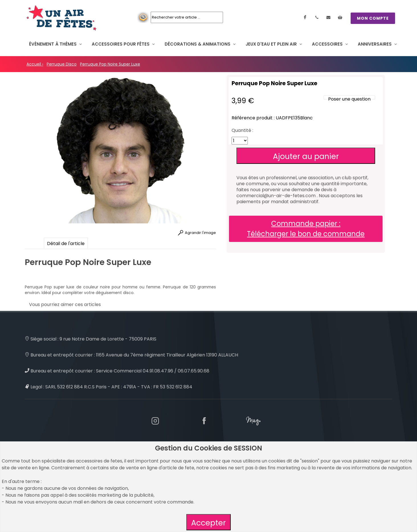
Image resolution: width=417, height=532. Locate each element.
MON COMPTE (373, 18)
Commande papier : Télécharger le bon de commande (306, 229)
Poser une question (349, 99)
